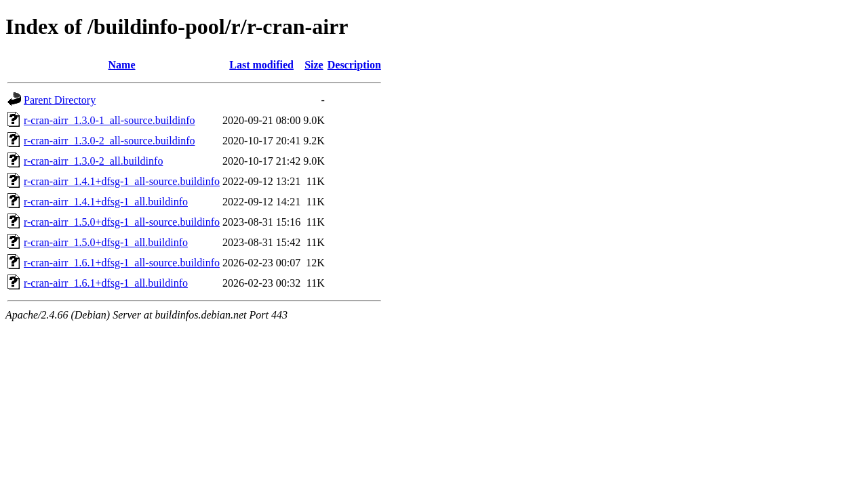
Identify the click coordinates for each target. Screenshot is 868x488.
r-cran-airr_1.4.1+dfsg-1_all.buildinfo (106, 202)
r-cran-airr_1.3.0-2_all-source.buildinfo (109, 141)
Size (314, 65)
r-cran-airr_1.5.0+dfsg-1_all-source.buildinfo (122, 222)
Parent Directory (60, 100)
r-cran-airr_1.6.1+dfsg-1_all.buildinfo (106, 283)
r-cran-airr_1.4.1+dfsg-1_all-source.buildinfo (122, 181)
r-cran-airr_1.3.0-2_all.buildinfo (93, 161)
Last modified (261, 65)
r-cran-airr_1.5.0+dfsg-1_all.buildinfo (106, 242)
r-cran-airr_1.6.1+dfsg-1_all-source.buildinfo (122, 263)
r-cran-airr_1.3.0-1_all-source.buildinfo (109, 120)
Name (122, 65)
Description (354, 65)
